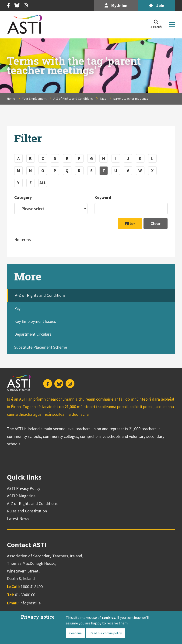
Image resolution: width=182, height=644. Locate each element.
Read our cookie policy (106, 633)
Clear (156, 223)
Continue (75, 633)
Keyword (103, 197)
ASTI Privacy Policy (24, 488)
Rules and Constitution (27, 511)
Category (23, 197)
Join (156, 5)
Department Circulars (33, 334)
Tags (103, 99)
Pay (17, 308)
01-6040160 (25, 595)
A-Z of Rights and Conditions (73, 99)
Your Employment (34, 99)
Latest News (18, 519)
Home (11, 99)
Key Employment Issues (35, 321)
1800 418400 (32, 587)
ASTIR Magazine (21, 496)
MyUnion (116, 5)
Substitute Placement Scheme (41, 347)
